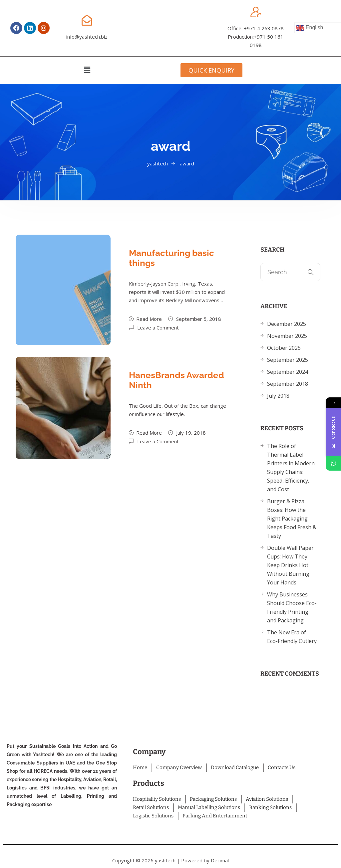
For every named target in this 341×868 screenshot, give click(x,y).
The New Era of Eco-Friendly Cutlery (292, 637)
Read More (145, 319)
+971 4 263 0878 (264, 28)
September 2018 (288, 384)
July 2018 (278, 396)
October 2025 (284, 348)
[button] (87, 70)
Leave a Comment (158, 327)
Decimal (220, 860)
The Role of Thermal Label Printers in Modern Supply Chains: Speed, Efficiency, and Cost (291, 468)
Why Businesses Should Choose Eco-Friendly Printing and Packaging (292, 607)
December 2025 (287, 324)
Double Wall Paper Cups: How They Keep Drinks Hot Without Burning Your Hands (290, 565)
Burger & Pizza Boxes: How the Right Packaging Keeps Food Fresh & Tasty (292, 519)
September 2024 (288, 372)
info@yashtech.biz (87, 37)
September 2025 (288, 360)
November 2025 (287, 336)
